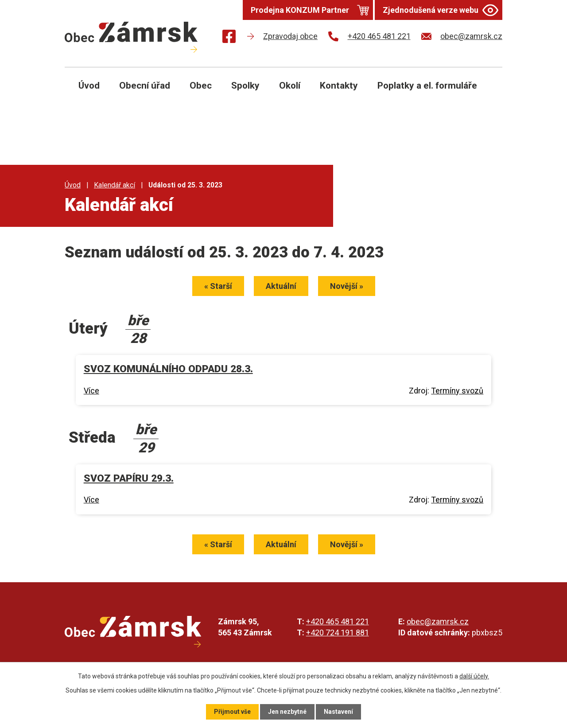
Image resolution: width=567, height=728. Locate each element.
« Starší (218, 286)
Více (91, 391)
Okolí (290, 86)
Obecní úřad (145, 86)
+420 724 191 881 (338, 633)
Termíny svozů (457, 391)
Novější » (347, 286)
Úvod (89, 86)
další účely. (474, 676)
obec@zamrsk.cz (438, 621)
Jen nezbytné (287, 712)
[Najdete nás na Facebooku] (229, 38)
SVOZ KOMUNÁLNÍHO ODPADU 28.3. (168, 369)
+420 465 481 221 (338, 621)
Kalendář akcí (115, 185)
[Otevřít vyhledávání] (485, 92)
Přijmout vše (232, 712)
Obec (201, 86)
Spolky (245, 86)
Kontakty (339, 86)
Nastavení (338, 712)
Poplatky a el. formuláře (427, 86)
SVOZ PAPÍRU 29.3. (129, 478)
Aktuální (281, 286)
